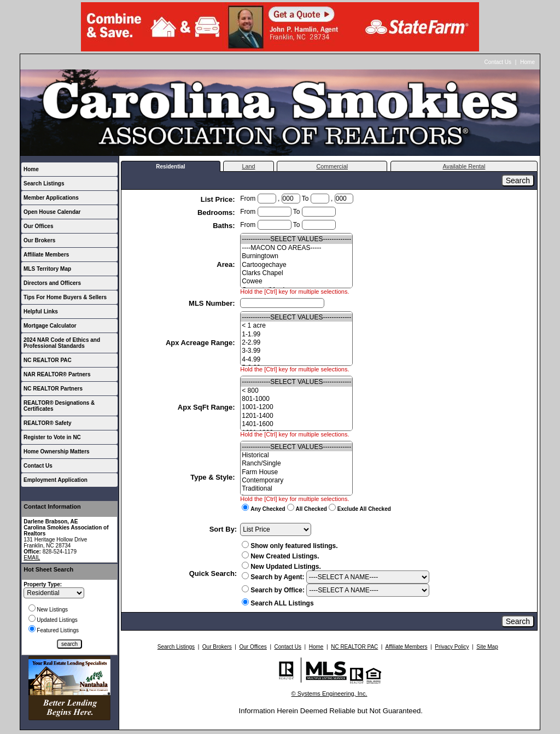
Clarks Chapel (296, 273)
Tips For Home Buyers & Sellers (65, 297)
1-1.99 (296, 334)
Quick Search (212, 573)
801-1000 (296, 399)
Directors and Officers (52, 283)
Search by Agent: (273, 577)
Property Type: (43, 584)
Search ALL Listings (282, 603)
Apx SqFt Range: (207, 407)
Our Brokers (39, 240)
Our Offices (38, 226)
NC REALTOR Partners (53, 389)
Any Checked (268, 509)
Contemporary (296, 480)
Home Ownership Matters (57, 452)
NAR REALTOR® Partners (57, 374)
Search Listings (44, 183)
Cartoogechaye (296, 265)
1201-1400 (296, 416)
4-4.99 (296, 360)
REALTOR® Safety (48, 423)
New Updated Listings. (281, 567)
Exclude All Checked (364, 509)
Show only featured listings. (290, 546)
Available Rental (464, 166)
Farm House (296, 472)
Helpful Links (41, 311)
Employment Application (56, 480)
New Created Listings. (280, 556)
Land (248, 166)
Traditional (296, 489)
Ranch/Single (296, 464)
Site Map (487, 647)
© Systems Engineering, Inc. (329, 694)
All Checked (311, 509)
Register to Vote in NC (52, 437)
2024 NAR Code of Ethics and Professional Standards (62, 343)
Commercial (332, 166)
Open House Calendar (52, 212)
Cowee (296, 281)
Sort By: (223, 529)
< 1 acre (296, 326)
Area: (227, 264)
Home (527, 62)
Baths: (225, 226)
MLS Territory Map (47, 269)
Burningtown (296, 256)
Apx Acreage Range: (201, 343)
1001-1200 (296, 407)
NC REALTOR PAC (48, 360)
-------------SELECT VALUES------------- (296, 239)
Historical (296, 455)
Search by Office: (273, 590)
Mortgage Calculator (50, 326)
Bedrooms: (217, 212)
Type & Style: (214, 477)
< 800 (296, 391)
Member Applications (51, 198)
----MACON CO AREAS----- (296, 248)
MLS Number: (213, 303)
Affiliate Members (46, 255)
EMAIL (32, 558)
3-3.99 (296, 351)
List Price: (219, 199)
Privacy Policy (452, 647)
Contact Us (498, 62)
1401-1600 (296, 424)
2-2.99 (296, 343)
